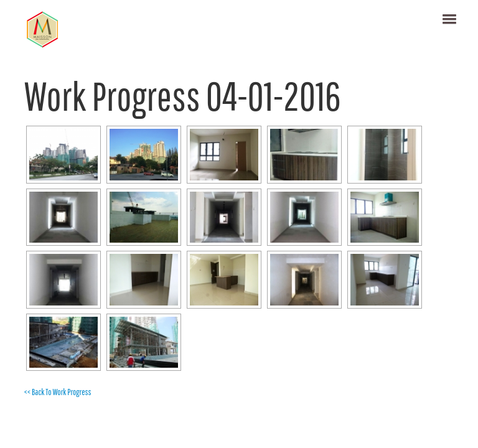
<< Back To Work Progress (57, 392)
